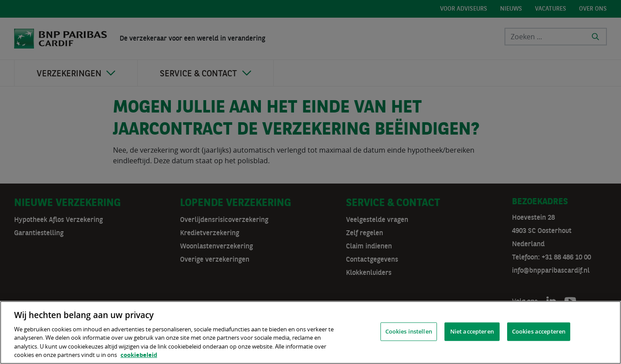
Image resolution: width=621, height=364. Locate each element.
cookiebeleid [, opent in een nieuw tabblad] (139, 355)
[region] (310, 332)
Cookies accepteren (539, 331)
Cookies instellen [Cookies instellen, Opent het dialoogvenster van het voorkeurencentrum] (409, 331)
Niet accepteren (472, 331)
